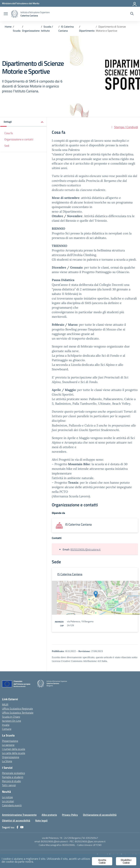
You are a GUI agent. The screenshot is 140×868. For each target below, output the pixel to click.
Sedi (7, 146)
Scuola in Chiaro (11, 717)
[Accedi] (135, 3)
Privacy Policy (70, 815)
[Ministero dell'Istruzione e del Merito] (21, 3)
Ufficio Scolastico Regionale (17, 709)
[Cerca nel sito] (132, 14)
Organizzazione (11, 757)
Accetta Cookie (102, 861)
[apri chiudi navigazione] (6, 14)
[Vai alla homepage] (15, 14)
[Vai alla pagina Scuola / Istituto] (47, 29)
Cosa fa (9, 133)
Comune (7, 729)
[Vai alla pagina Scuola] (17, 31)
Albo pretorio (49, 815)
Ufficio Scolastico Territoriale (18, 713)
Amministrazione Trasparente (19, 815)
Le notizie (7, 797)
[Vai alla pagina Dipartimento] (87, 31)
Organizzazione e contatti (19, 139)
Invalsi (6, 725)
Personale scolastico (13, 773)
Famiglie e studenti (13, 777)
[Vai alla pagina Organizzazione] (31, 31)
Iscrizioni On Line (12, 721)
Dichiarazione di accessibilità (100, 815)
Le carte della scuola (14, 753)
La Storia (7, 761)
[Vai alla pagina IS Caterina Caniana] (66, 29)
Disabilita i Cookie (126, 861)
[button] (24, 122)
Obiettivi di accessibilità (16, 820)
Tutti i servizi (9, 785)
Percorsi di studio (11, 781)
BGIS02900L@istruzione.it (85, 549)
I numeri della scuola (14, 749)
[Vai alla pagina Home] (8, 27)
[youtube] (22, 827)
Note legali (41, 820)
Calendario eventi (12, 805)
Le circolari (8, 801)
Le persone (8, 745)
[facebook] (17, 827)
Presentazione (10, 741)
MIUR (5, 704)
